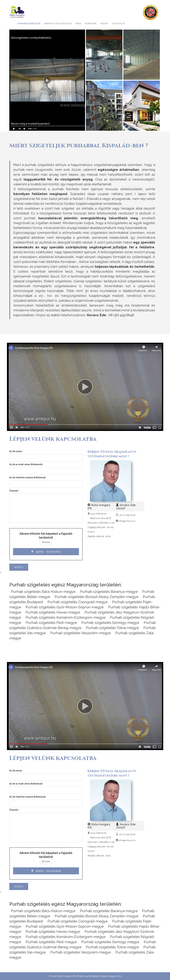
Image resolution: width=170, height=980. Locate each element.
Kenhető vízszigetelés (58, 23)
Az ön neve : (16, 451)
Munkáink (91, 23)
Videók (104, 23)
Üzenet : (14, 491)
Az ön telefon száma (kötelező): (28, 477)
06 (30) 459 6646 (121, 315)
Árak (78, 23)
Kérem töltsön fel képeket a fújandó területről (46, 535)
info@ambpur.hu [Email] (127, 521)
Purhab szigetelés (29, 23)
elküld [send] (19, 567)
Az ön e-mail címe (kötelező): (26, 464)
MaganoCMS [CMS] (115, 976)
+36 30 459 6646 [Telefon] (128, 515)
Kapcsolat (119, 23)
